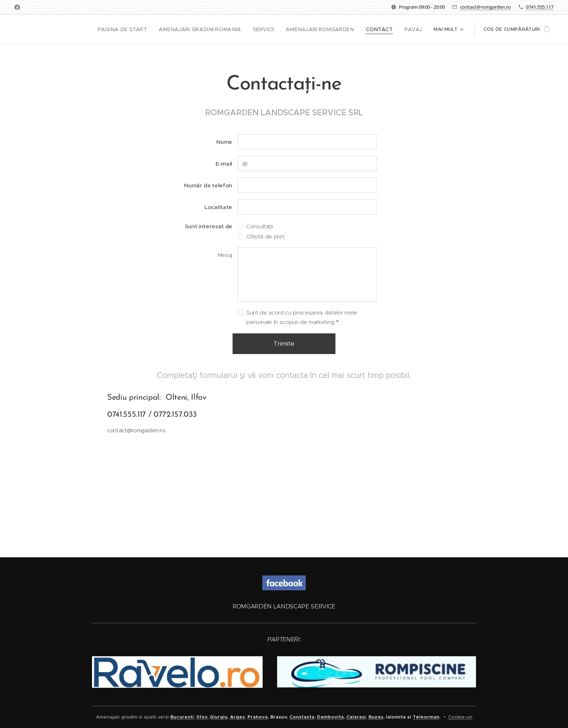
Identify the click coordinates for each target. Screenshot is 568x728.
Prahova (258, 717)
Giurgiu (219, 717)
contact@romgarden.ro (485, 7)
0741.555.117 (540, 7)
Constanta (302, 717)
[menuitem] (82, 29)
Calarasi (356, 717)
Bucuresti (182, 717)
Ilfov (202, 717)
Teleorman (426, 717)
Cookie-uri (460, 717)
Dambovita (330, 717)
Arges (237, 717)
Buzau (376, 717)
